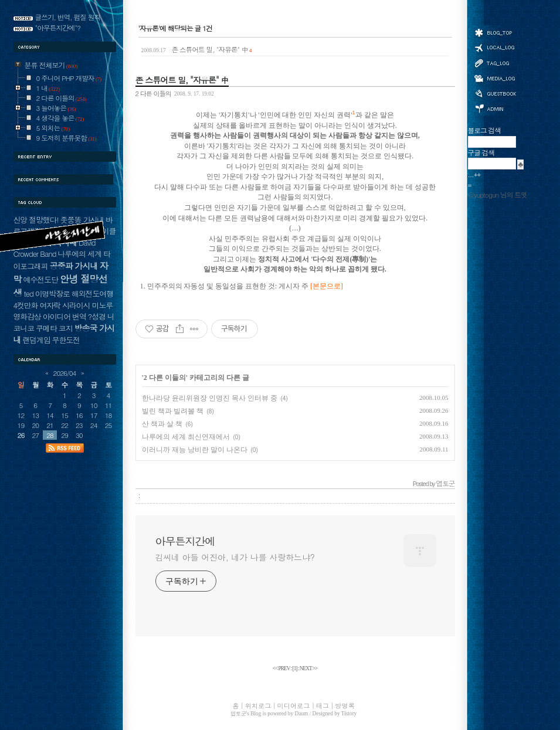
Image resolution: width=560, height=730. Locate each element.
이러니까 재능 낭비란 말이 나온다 (195, 450)
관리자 (495, 108)
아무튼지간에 (185, 541)
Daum (302, 714)
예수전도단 (41, 279)
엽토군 (238, 714)
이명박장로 (52, 293)
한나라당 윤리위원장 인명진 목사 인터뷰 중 (210, 398)
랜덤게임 (36, 340)
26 (21, 435)
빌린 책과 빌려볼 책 (173, 411)
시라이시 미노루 (87, 305)
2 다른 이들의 (153, 93)
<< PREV (282, 668)
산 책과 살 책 (162, 424)
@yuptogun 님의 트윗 (498, 195)
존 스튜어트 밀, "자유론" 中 (197, 49)
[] (295, 668)
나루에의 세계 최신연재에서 (186, 437)
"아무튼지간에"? (58, 28)
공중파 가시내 (74, 266)
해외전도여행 (92, 293)
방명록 (495, 93)
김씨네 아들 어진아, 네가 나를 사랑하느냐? (235, 557)
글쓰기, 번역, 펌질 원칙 (68, 17)
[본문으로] (327, 286)
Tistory (349, 714)
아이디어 (57, 316)
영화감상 (27, 316)
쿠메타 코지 (54, 328)
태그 (495, 63)
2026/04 (65, 373)
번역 (79, 316)
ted (29, 293)
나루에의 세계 (80, 254)
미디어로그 (495, 78)
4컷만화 (26, 305)
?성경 (97, 316)
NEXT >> (309, 668)
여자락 (50, 305)
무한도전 (66, 340)
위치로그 (495, 47)
